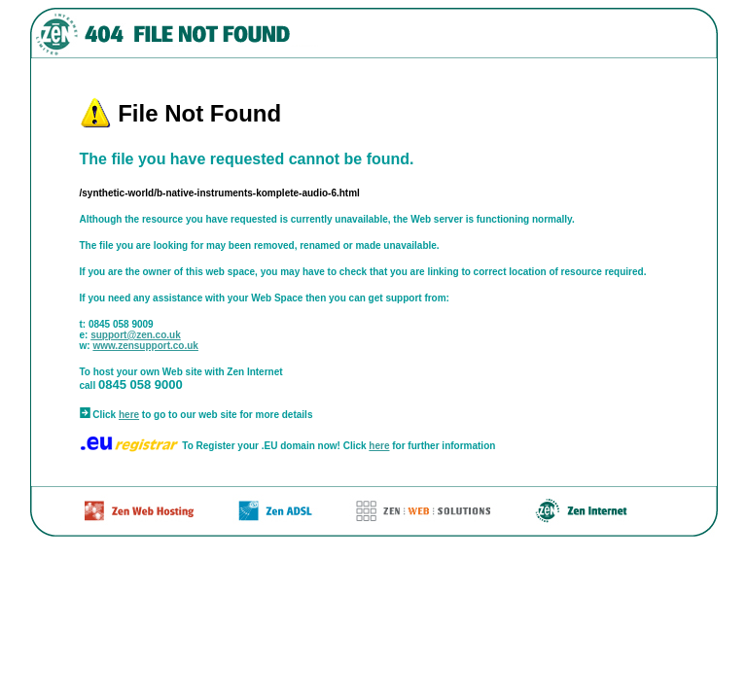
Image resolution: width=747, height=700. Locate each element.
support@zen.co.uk (136, 335)
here (129, 415)
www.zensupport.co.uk (145, 346)
